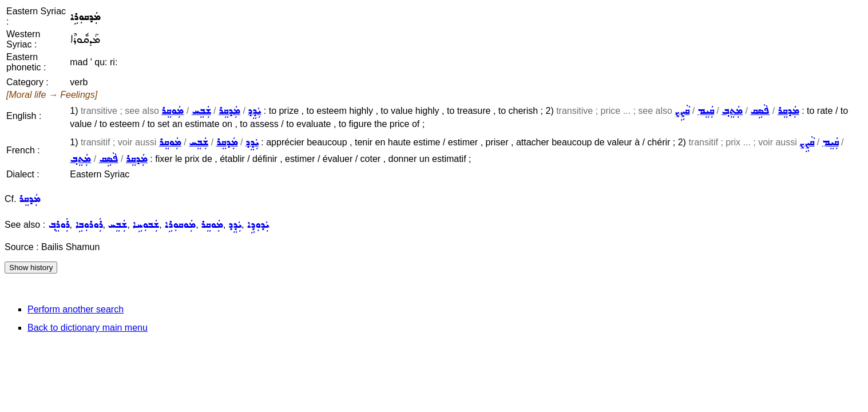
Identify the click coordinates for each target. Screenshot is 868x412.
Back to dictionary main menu (88, 328)
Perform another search (76, 309)
